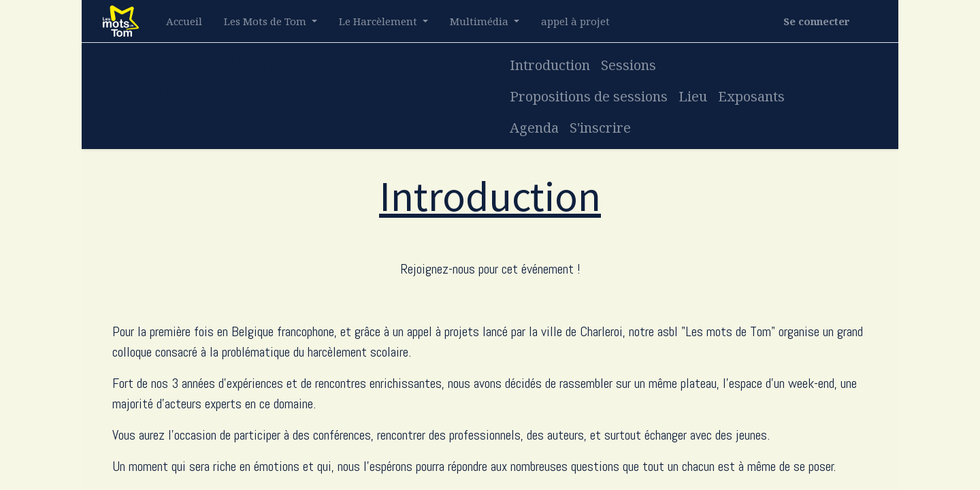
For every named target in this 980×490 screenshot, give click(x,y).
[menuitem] (184, 21)
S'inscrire (833, 96)
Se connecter (817, 21)
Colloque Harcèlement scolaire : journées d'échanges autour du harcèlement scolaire (289, 76)
